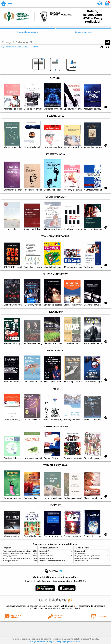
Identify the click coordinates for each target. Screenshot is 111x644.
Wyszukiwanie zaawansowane (15, 47)
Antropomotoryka (80, 554)
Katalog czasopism (83, 32)
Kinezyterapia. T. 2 (45, 554)
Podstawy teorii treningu (11, 561)
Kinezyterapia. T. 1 (45, 551)
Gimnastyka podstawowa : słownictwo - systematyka (20, 554)
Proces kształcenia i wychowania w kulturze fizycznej (20, 551)
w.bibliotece (68, 606)
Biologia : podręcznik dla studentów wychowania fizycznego (22, 558)
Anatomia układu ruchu (46, 556)
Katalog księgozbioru (28, 32)
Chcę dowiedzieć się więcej (42, 641)
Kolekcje (35, 47)
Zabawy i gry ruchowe (10, 556)
